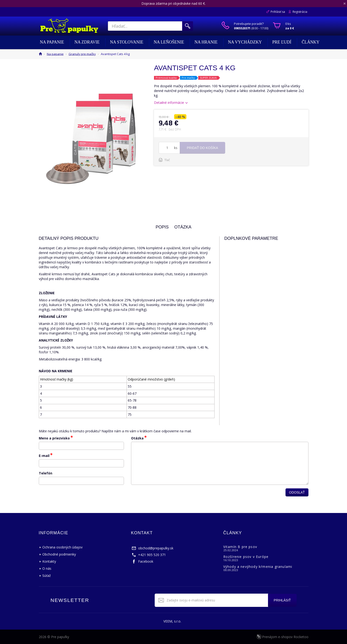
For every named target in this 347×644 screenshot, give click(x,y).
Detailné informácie (169, 103)
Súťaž (47, 576)
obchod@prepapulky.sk (156, 548)
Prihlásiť (282, 600)
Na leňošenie (169, 42)
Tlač (167, 160)
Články (310, 42)
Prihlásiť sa (278, 12)
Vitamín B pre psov (240, 547)
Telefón (46, 473)
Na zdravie (87, 42)
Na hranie (206, 42)
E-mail (44, 456)
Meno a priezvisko (54, 438)
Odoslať (297, 492)
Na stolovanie (127, 42)
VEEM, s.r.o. (172, 621)
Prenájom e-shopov (285, 637)
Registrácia (300, 12)
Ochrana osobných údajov (62, 547)
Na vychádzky (245, 42)
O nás (47, 568)
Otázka (137, 438)
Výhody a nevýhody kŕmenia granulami (258, 567)
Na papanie (52, 42)
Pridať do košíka (202, 148)
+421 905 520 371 (152, 555)
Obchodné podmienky (59, 554)
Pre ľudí (282, 42)
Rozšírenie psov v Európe (246, 557)
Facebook (146, 561)
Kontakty (49, 561)
